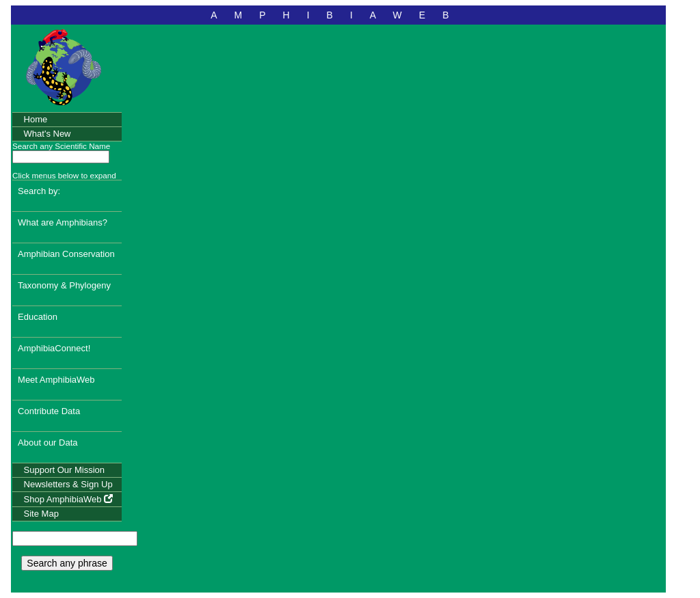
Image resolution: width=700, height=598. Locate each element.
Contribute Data (49, 411)
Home (36, 119)
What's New (48, 134)
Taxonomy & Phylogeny (64, 285)
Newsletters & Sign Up (68, 484)
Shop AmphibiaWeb (69, 499)
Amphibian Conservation (66, 254)
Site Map (41, 514)
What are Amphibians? (63, 222)
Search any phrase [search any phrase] (67, 563)
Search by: (39, 191)
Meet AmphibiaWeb (56, 380)
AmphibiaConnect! (54, 348)
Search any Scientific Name (61, 146)
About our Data (48, 443)
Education (38, 317)
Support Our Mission (65, 470)
